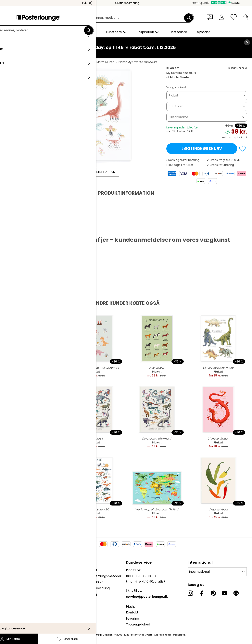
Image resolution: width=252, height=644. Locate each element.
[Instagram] (190, 593)
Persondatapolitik (17, 602)
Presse (8, 580)
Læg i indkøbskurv (202, 149)
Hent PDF (17, 230)
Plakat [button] (173, 95)
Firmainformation (16, 614)
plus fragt (241, 137)
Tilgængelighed (138, 624)
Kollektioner (12, 570)
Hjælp (131, 606)
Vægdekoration (40, 62)
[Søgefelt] (130, 18)
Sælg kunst (12, 586)
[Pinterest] (213, 593)
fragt (99, 635)
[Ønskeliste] (234, 17)
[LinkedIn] (236, 593)
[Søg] (189, 18)
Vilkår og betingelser (19, 596)
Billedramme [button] (178, 117)
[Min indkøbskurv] (245, 17)
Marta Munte (105, 62)
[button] (211, 17)
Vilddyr (69, 62)
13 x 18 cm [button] (176, 106)
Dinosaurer (85, 62)
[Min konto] (222, 17)
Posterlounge (16, 62)
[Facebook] (202, 593)
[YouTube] (225, 593)
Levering (132, 618)
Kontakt (132, 612)
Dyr (57, 62)
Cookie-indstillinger (18, 608)
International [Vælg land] (199, 572)
